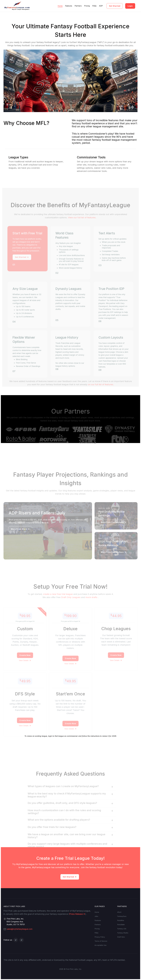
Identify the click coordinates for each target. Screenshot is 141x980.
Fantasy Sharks (123, 933)
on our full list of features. (101, 389)
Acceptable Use (101, 945)
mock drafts (91, 601)
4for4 (119, 912)
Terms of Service (101, 941)
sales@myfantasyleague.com (18, 929)
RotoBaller (121, 925)
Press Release (77, 914)
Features (69, 6)
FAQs (94, 6)
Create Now (25, 659)
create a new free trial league (58, 598)
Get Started (115, 6)
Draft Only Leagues (71, 601)
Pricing (87, 6)
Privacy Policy (100, 937)
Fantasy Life (122, 929)
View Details (25, 665)
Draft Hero (121, 937)
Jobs (96, 916)
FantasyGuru (122, 916)
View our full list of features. (82, 222)
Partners (78, 6)
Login (130, 6)
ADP (101, 6)
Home (60, 6)
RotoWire (121, 920)
